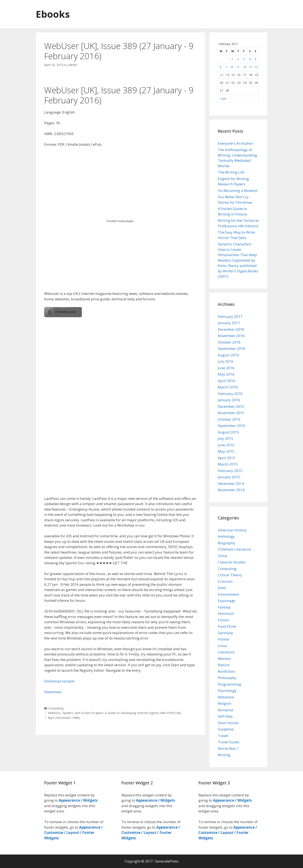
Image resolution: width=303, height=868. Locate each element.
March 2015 (228, 464)
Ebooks (53, 14)
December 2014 (231, 483)
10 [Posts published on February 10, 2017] (245, 67)
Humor (224, 639)
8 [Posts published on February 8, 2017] (232, 67)
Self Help (225, 716)
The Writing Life (231, 172)
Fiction (223, 620)
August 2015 (228, 432)
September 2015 (232, 426)
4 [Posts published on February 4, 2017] (250, 59)
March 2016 (228, 387)
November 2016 (231, 336)
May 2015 (226, 451)
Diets (222, 588)
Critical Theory (230, 575)
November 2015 (231, 413)
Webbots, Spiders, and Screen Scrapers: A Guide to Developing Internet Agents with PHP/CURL (115, 713)
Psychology (227, 691)
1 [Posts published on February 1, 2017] (232, 59)
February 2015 (230, 471)
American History (232, 530)
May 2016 (226, 374)
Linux (222, 646)
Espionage (227, 601)
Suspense (226, 729)
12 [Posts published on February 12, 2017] (256, 67)
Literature (226, 652)
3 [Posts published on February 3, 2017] (244, 59)
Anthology (226, 536)
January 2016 (229, 400)
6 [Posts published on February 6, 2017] (221, 67)
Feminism (226, 613)
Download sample (59, 681)
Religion (225, 703)
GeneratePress (167, 861)
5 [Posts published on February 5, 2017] (255, 59)
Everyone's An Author (235, 143)
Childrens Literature (234, 549)
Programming (229, 684)
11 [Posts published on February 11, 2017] (251, 67)
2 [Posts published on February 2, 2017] (238, 59)
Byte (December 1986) (64, 718)
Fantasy (224, 607)
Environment (228, 594)
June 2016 (226, 368)
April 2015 (227, 458)
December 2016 (231, 329)
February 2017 (230, 316)
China (223, 556)
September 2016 (232, 348)
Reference (226, 697)
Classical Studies (232, 562)
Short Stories (228, 723)
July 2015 (226, 438)
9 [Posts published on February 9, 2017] (238, 67)
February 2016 (230, 394)
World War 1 (228, 748)
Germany (225, 633)
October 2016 (229, 342)
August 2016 (228, 355)
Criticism (225, 581)
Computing (56, 708)
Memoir (224, 659)
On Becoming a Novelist (238, 191)
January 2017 (229, 323)
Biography (227, 543)
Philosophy (227, 678)
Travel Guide (229, 742)
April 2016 (227, 381)
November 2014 (231, 490)
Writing (224, 755)
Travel (223, 736)
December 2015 (231, 406)
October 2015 (229, 419)
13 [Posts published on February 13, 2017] (221, 75)
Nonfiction (226, 671)
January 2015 (229, 477)
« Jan (223, 98)
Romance (225, 710)
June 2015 (226, 445)
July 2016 (226, 361)
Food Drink (227, 626)
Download (53, 692)
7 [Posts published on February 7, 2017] (226, 67)
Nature (224, 665)
